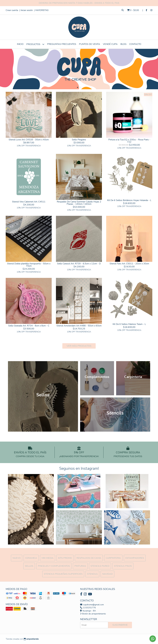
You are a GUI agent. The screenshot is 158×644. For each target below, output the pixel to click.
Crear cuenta (12, 10)
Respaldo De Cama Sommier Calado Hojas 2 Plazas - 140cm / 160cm (79, 203)
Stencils (92, 574)
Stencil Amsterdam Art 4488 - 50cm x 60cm (79, 326)
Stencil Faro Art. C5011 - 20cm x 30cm (129, 264)
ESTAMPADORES (135, 558)
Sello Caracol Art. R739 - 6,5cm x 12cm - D (79, 264)
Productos (35, 44)
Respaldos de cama (89, 558)
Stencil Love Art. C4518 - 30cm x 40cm (29, 140)
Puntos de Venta (90, 44)
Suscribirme (120, 625)
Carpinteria (113, 558)
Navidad (107, 574)
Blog (123, 44)
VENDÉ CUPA (110, 44)
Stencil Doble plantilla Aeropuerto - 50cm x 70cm (29, 265)
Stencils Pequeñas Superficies (63, 574)
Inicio (20, 44)
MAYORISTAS (42, 10)
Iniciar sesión (27, 10)
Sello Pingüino (79, 140)
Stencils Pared (100, 566)
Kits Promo (65, 558)
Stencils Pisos (123, 566)
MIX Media (48, 558)
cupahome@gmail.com (92, 605)
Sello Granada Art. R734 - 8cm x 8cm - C (29, 326)
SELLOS (29, 566)
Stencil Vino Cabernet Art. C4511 (29, 202)
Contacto (135, 44)
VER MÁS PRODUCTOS (79, 346)
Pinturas (80, 566)
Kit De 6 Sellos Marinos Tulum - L (129, 324)
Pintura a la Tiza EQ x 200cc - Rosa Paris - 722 (129, 141)
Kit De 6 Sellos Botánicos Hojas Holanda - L (129, 200)
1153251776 (88, 608)
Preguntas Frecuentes (62, 44)
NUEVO (17, 558)
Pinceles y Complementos (54, 566)
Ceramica (31, 558)
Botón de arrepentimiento (93, 614)
